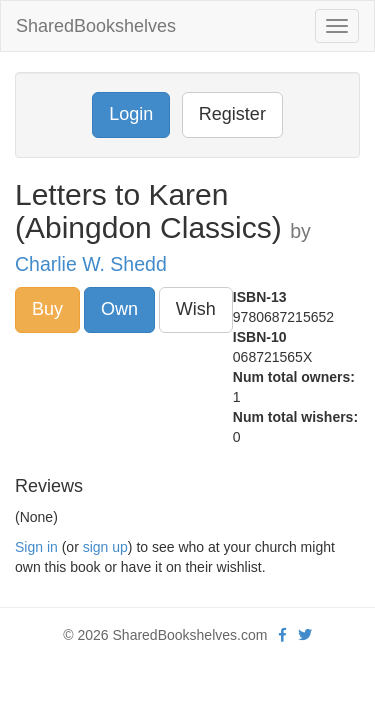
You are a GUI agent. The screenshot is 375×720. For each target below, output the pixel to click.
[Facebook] (282, 635)
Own (119, 309)
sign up (105, 547)
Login (131, 114)
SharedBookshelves (96, 26)
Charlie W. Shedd (91, 264)
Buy (47, 309)
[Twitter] (305, 635)
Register (232, 114)
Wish (196, 309)
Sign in (36, 547)
